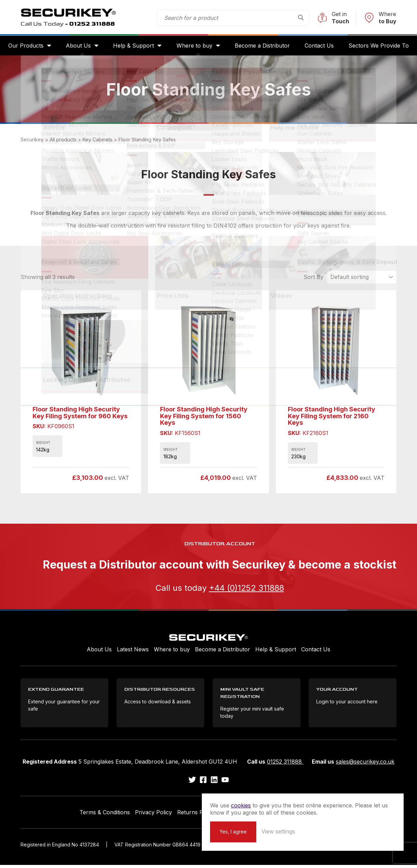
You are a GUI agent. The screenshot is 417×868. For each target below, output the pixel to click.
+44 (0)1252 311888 (247, 590)
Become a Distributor (261, 47)
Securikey (72, 13)
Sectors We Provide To (376, 47)
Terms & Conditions (105, 815)
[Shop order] (362, 279)
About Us (81, 47)
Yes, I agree (294, 831)
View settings (339, 831)
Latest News (133, 651)
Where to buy (194, 47)
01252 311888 (285, 765)
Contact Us (317, 47)
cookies (302, 798)
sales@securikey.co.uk (365, 765)
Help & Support (135, 47)
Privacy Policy (154, 815)
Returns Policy (196, 815)
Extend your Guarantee (251, 815)
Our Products (29, 47)
